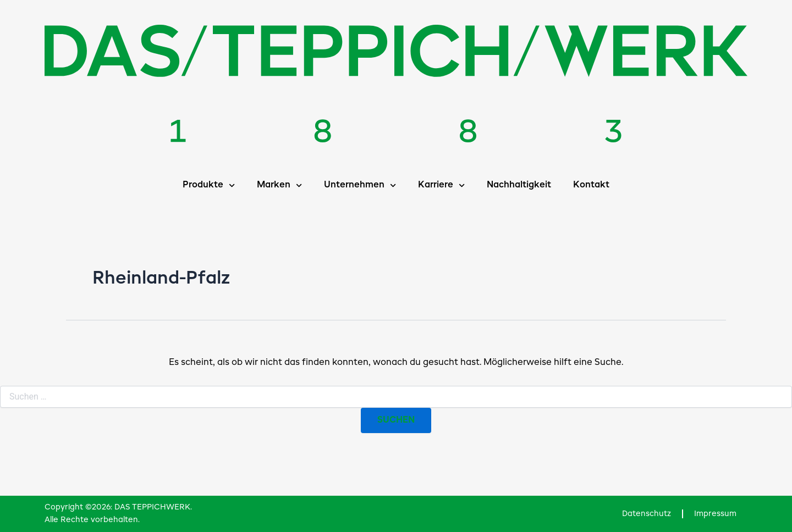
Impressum (715, 514)
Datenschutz (647, 514)
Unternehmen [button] (360, 185)
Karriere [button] (441, 185)
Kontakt (591, 185)
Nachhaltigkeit (519, 185)
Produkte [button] (209, 185)
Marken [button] (279, 185)
